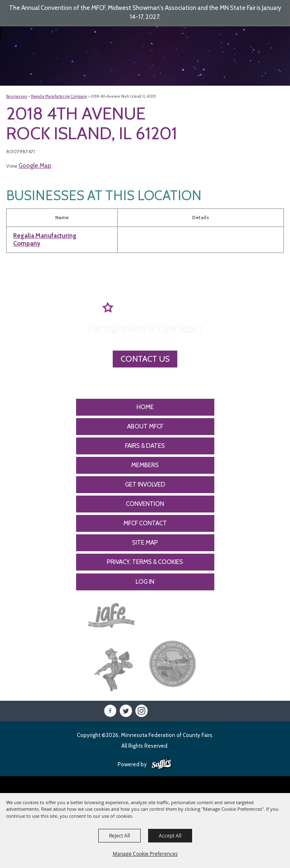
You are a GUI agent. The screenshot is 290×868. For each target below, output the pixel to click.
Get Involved (145, 484)
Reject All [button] (119, 835)
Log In (145, 582)
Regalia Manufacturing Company (59, 96)
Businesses (17, 96)
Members (145, 465)
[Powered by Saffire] (161, 763)
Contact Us (145, 359)
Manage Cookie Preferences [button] (145, 854)
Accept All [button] (170, 835)
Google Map (35, 166)
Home (145, 407)
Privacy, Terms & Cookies (145, 562)
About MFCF (145, 426)
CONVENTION (145, 504)
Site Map (145, 543)
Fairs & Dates (145, 446)
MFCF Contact (145, 523)
